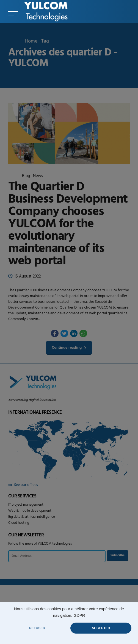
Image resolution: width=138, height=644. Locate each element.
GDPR (79, 615)
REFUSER (37, 628)
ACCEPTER (101, 628)
